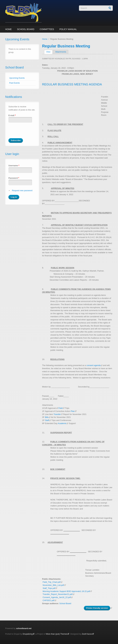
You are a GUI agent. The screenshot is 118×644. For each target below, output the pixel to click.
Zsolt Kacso (87, 634)
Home (8, 29)
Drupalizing (28, 634)
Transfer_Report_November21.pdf (57, 594)
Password (14, 178)
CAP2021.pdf (49, 600)
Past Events (14, 83)
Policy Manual (68, 29)
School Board (26, 29)
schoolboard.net (24, 628)
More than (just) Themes (57, 634)
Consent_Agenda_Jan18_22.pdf (57, 597)
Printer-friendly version (97, 608)
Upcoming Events (17, 78)
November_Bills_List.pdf (53, 585)
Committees (47, 29)
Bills (47, 417)
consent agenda (94, 365)
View (49, 52)
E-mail (12, 115)
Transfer (57, 414)
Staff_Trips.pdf (49, 588)
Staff (47, 420)
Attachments (61, 52)
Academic (62, 423)
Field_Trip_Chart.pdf (52, 582)
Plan (73, 411)
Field (61, 408)
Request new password (22, 190)
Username (14, 166)
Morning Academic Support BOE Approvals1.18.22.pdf (66, 591)
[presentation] (32, 132)
